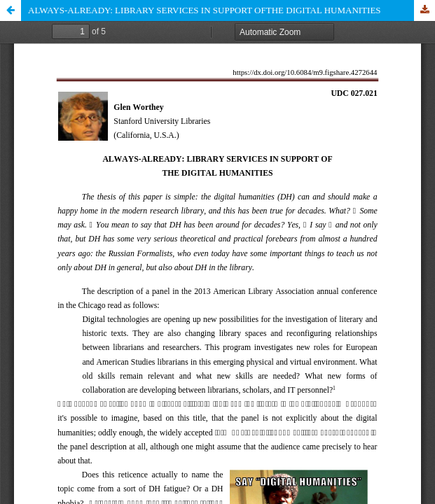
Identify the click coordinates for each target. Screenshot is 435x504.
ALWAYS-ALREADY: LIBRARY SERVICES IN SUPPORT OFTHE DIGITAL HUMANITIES (205, 10)
